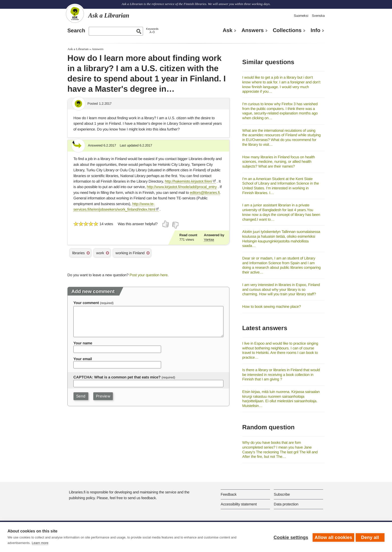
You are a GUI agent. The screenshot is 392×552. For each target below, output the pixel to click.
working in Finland (130, 253)
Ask (228, 30)
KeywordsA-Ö (152, 30)
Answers (253, 30)
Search (76, 31)
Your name (83, 343)
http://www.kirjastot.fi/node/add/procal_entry (182, 187)
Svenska (318, 16)
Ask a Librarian (78, 49)
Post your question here (149, 275)
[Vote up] (166, 224)
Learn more (40, 543)
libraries (78, 253)
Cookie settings (290, 537)
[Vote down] (175, 225)
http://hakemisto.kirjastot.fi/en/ (188, 181)
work (100, 253)
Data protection (286, 504)
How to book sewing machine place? (272, 306)
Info (315, 30)
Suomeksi (301, 16)
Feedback (229, 494)
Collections (287, 30)
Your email (83, 359)
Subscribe (282, 494)
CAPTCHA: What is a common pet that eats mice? (117, 377)
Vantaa (209, 240)
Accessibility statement (239, 504)
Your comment (86, 303)
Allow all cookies (332, 537)
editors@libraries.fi (205, 192)
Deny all (370, 537)
